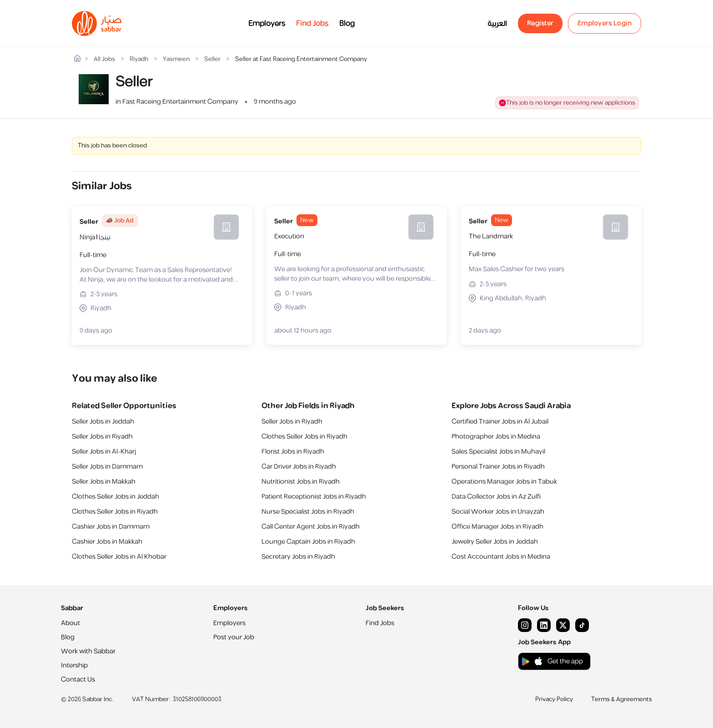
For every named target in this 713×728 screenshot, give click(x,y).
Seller (212, 59)
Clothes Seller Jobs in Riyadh (115, 512)
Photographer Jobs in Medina (496, 437)
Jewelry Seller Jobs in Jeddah (495, 542)
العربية (497, 24)
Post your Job (234, 637)
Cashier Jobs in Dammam (111, 527)
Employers (267, 24)
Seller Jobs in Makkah (104, 482)
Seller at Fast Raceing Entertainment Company (301, 59)
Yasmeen (176, 59)
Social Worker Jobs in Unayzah (498, 512)
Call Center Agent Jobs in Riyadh (311, 527)
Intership (74, 665)
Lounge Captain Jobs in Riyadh (308, 542)
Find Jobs (312, 24)
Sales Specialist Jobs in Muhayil (498, 452)
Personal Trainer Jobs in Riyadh (498, 467)
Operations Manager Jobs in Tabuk (504, 482)
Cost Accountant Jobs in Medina (501, 557)
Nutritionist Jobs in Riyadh (301, 482)
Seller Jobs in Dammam (107, 467)
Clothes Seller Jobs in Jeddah (115, 497)
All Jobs (104, 59)
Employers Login (605, 23)
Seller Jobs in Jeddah (103, 422)
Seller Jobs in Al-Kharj (104, 452)
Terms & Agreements (622, 699)
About (70, 623)
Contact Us (78, 680)
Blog (347, 24)
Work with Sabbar (88, 651)
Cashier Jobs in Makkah (107, 542)
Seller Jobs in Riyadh (102, 437)
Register (540, 23)
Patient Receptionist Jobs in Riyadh (314, 497)
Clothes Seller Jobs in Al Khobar (119, 557)
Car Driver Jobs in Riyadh (299, 467)
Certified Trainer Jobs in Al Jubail (500, 422)
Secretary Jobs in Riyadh (298, 557)
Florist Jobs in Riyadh (293, 452)
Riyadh (139, 59)
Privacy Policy (554, 699)
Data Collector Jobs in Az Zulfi (496, 497)
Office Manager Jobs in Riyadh (497, 527)
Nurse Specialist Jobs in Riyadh (308, 512)
